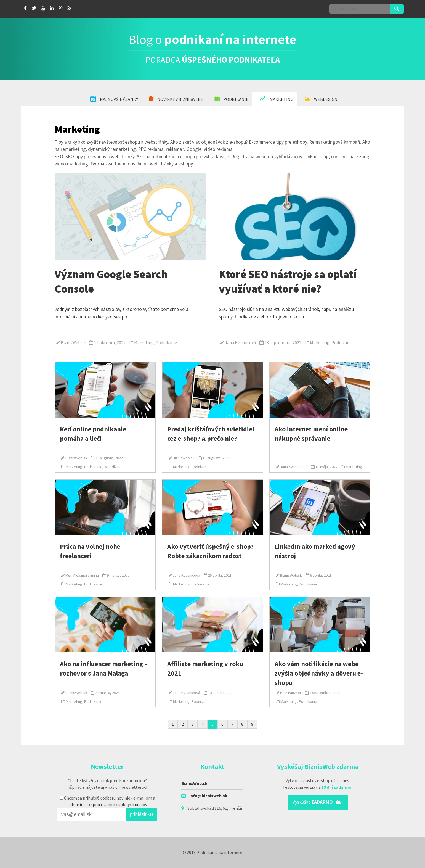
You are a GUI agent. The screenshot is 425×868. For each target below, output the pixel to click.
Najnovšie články (114, 99)
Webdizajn (113, 467)
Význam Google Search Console (111, 281)
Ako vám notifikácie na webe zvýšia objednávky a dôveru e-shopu (319, 673)
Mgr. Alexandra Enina (82, 575)
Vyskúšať (317, 802)
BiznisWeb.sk (73, 342)
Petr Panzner (291, 693)
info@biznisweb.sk (208, 796)
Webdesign (321, 99)
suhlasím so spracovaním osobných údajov (107, 804)
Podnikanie (231, 99)
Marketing (276, 99)
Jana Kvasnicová (240, 342)
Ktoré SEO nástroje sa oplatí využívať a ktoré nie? (288, 281)
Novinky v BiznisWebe (176, 99)
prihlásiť (141, 814)
